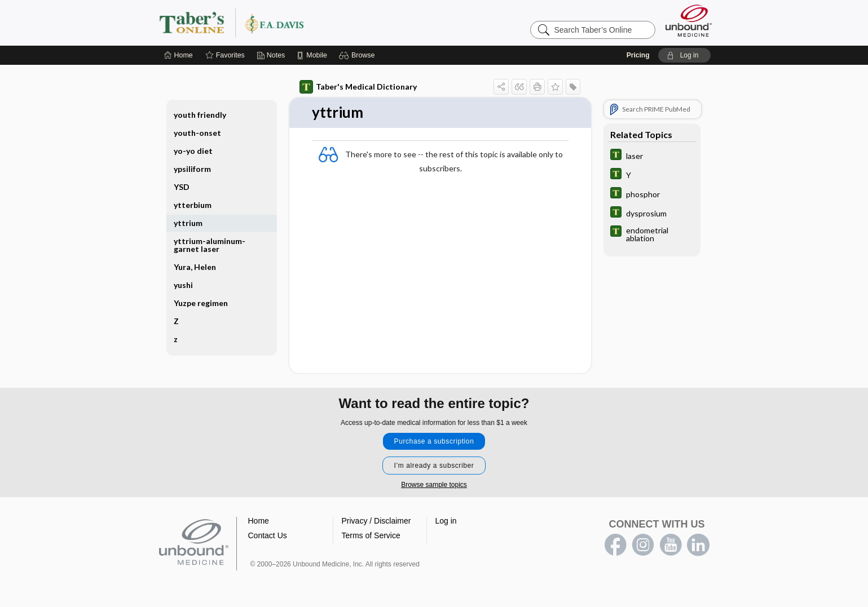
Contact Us (268, 535)
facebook (615, 545)
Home (259, 521)
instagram (643, 545)
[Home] (179, 55)
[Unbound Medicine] (689, 21)
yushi (183, 285)
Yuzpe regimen (201, 303)
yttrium (188, 223)
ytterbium (193, 205)
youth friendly (200, 115)
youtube (671, 545)
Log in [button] (446, 521)
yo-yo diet (193, 151)
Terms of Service (371, 535)
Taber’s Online (299, 23)
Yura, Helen (195, 267)
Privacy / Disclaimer (376, 521)
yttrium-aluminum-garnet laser (210, 245)
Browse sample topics (434, 485)
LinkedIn (698, 545)
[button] (358, 55)
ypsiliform (192, 169)
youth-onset (197, 133)
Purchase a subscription (434, 441)
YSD (182, 187)
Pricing (638, 55)
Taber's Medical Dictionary (358, 87)
